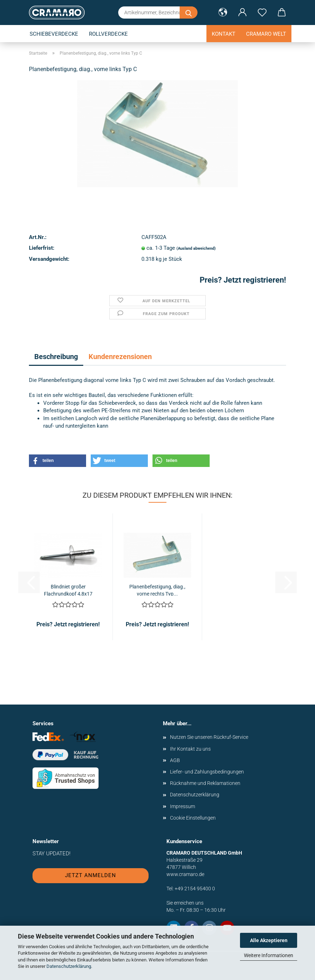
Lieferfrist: (42, 248)
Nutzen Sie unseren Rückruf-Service (209, 737)
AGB (175, 760)
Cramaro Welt (266, 34)
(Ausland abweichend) (196, 248)
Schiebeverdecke (54, 34)
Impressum (182, 806)
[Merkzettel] (262, 13)
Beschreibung (56, 357)
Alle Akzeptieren (269, 940)
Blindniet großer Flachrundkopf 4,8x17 (68, 590)
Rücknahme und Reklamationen (205, 783)
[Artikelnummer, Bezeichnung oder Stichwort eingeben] (189, 13)
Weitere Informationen (269, 955)
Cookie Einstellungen (193, 818)
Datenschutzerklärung (69, 966)
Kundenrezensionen (120, 357)
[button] (223, 13)
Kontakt (224, 34)
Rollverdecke (108, 34)
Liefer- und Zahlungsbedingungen (207, 772)
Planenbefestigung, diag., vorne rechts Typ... (157, 590)
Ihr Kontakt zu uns (190, 749)
